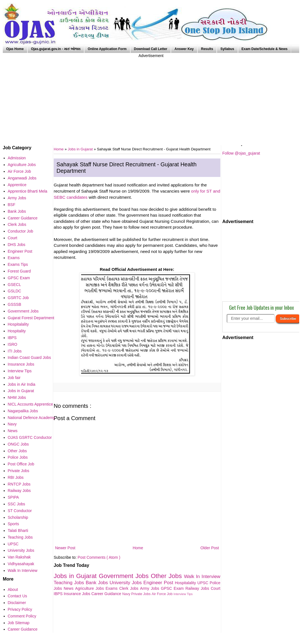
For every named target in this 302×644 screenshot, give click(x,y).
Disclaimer (17, 603)
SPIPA (13, 497)
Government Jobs (125, 576)
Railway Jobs (198, 588)
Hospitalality (186, 583)
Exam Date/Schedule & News (265, 49)
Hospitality (17, 331)
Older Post (210, 548)
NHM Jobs (17, 397)
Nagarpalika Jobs (23, 411)
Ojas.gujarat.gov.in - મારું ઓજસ (56, 49)
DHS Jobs (17, 245)
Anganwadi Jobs (22, 178)
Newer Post (65, 548)
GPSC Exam (173, 588)
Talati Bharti (18, 531)
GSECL (14, 285)
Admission (17, 158)
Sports (13, 524)
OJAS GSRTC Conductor (30, 437)
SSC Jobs (16, 504)
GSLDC (15, 291)
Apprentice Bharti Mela (28, 191)
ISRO (13, 344)
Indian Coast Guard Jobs (30, 357)
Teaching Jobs (70, 583)
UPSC (204, 583)
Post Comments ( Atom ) (99, 557)
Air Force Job (162, 594)
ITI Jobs (15, 351)
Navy (127, 594)
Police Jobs (18, 457)
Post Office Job (21, 464)
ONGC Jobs (18, 444)
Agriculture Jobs (90, 588)
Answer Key (184, 49)
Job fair (14, 378)
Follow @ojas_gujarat (241, 153)
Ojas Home (15, 49)
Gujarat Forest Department (31, 318)
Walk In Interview (202, 576)
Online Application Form (107, 49)
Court (216, 588)
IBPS (12, 338)
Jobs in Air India (22, 384)
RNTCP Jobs (19, 484)
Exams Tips (18, 264)
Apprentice (17, 185)
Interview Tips (183, 594)
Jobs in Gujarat (81, 149)
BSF (12, 205)
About (13, 589)
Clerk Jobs (129, 588)
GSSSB (15, 304)
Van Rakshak (19, 557)
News (69, 588)
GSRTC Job (18, 298)
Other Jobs (167, 576)
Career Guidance (107, 594)
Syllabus (227, 49)
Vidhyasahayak (21, 564)
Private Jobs (141, 594)
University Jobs (127, 583)
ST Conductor (20, 511)
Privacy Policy (20, 609)
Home (138, 548)
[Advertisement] (151, 98)
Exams (113, 588)
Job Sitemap (19, 623)
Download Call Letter (151, 49)
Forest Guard (19, 271)
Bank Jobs (97, 583)
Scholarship (18, 517)
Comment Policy (22, 616)
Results (207, 49)
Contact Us (17, 596)
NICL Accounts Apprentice (30, 404)
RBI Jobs (16, 477)
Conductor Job (21, 231)
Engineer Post (159, 583)
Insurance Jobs (78, 594)
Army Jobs (150, 588)
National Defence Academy (31, 418)
